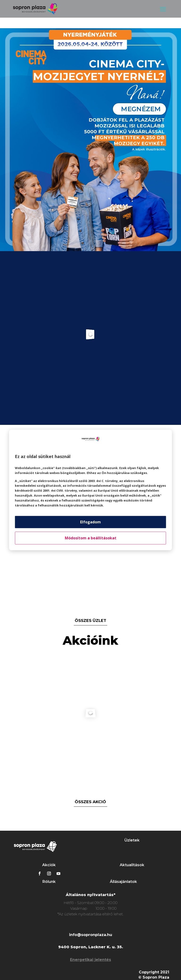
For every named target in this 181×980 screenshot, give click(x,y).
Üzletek (132, 840)
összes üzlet (90, 620)
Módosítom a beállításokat (91, 538)
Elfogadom (90, 522)
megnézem (141, 109)
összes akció (90, 802)
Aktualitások (132, 865)
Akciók (49, 865)
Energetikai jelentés (90, 960)
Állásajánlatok (123, 882)
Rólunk (49, 882)
